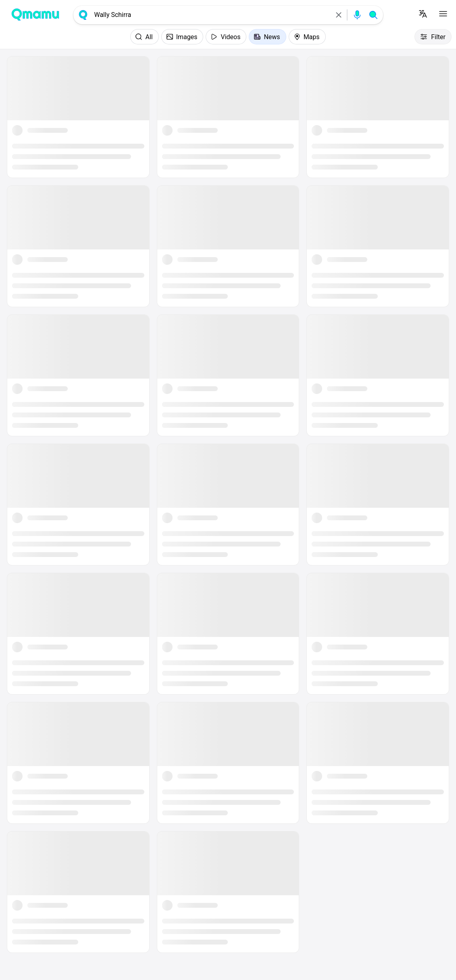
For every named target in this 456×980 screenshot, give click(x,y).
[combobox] (211, 15)
